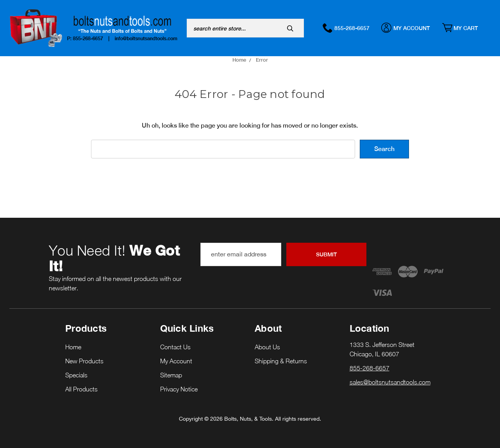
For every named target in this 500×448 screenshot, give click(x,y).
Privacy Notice (179, 389)
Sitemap (171, 375)
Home (73, 347)
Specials (76, 375)
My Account (410, 28)
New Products (84, 361)
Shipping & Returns (281, 361)
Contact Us (175, 347)
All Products (81, 389)
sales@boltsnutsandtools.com (390, 382)
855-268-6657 (350, 28)
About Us (267, 347)
